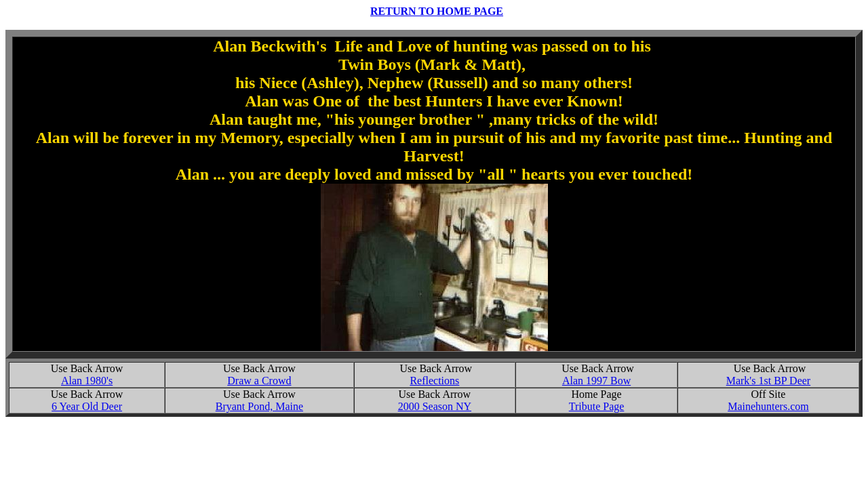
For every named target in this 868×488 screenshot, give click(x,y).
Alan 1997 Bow (596, 381)
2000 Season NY (435, 406)
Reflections (434, 381)
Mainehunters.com (768, 406)
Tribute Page (597, 406)
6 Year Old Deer (87, 406)
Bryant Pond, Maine (259, 406)
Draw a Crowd (259, 381)
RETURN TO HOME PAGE (437, 11)
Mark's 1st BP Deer (769, 381)
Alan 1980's (87, 381)
